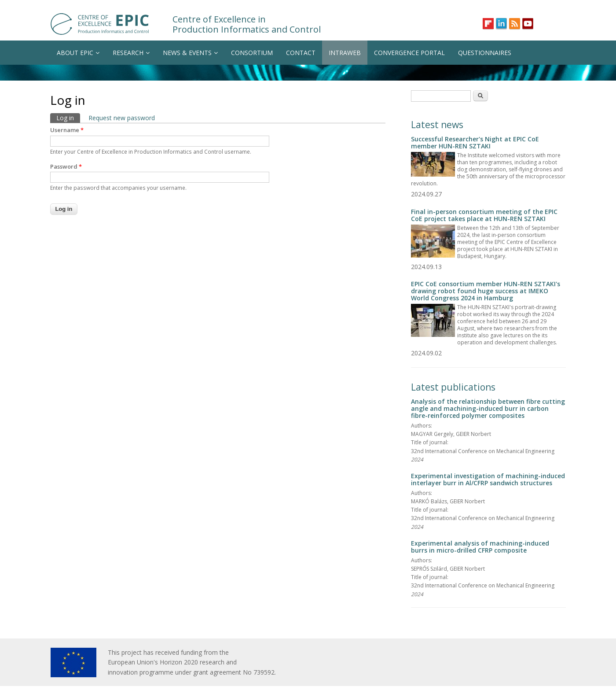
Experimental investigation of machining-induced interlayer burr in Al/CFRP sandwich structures (488, 479)
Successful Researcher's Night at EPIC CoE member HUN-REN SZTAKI (475, 142)
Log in (68, 118)
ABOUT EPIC (78, 53)
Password (66, 166)
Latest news (437, 125)
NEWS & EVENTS (190, 53)
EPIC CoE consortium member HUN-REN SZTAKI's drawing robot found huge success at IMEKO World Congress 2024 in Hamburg (486, 291)
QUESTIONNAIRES (485, 53)
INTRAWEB (345, 53)
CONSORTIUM (252, 53)
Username (67, 130)
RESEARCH (131, 53)
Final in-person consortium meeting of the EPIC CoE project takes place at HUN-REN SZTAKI (484, 215)
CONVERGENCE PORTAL (409, 53)
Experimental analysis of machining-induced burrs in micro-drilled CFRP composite (480, 547)
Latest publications (453, 387)
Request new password (122, 118)
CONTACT (301, 53)
